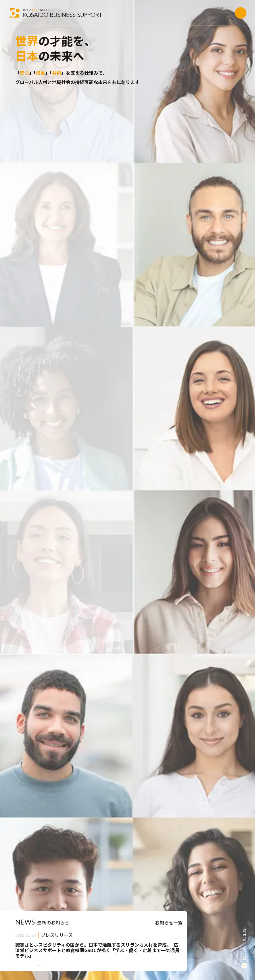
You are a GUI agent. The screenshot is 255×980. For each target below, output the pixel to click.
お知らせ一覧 (169, 922)
